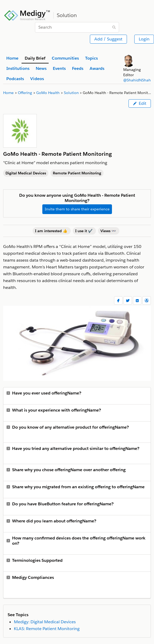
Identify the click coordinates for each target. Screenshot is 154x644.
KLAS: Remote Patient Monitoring (47, 629)
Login (144, 39)
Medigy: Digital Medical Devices (45, 622)
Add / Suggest (108, 39)
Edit (140, 103)
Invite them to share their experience (77, 209)
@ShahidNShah (137, 80)
